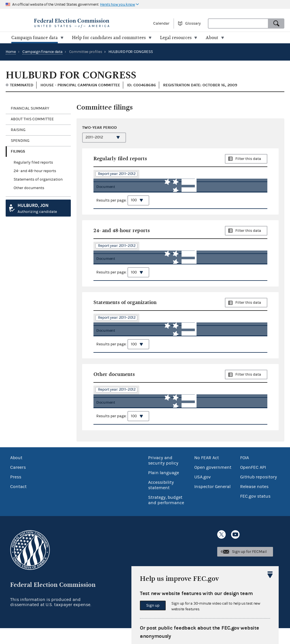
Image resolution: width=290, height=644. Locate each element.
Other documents (29, 188)
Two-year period (100, 127)
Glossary (193, 23)
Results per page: (123, 204)
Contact (18, 502)
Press (16, 493)
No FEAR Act (207, 474)
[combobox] (238, 23)
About (16, 474)
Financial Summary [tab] (30, 108)
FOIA (245, 474)
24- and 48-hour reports (35, 171)
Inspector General (212, 502)
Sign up (153, 606)
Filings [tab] (18, 151)
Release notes (254, 502)
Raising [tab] (18, 130)
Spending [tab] (20, 141)
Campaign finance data (42, 52)
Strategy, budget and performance (166, 516)
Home (11, 52)
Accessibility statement (161, 501)
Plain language (164, 489)
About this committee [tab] (32, 119)
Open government (213, 483)
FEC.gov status (255, 512)
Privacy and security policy (163, 476)
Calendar (161, 23)
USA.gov (202, 493)
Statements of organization (38, 179)
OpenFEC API (253, 483)
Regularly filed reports (33, 162)
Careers (18, 483)
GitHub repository (259, 493)
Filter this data (248, 159)
